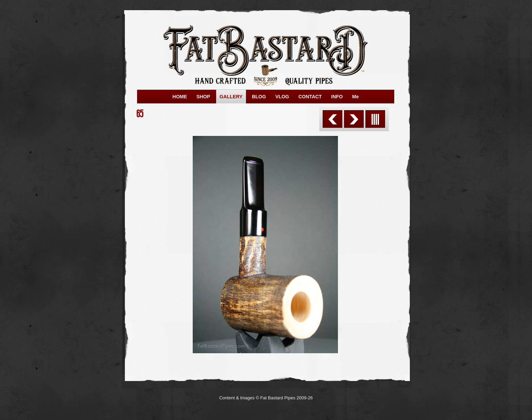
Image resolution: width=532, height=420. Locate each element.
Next (354, 119)
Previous (332, 119)
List (375, 119)
